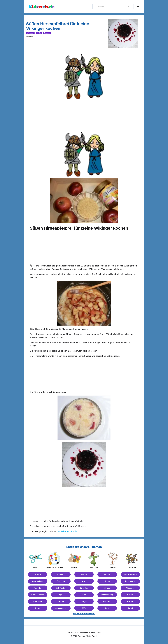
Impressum (71, 632)
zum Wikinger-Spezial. (67, 531)
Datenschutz (83, 632)
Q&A (99, 632)
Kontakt (92, 632)
